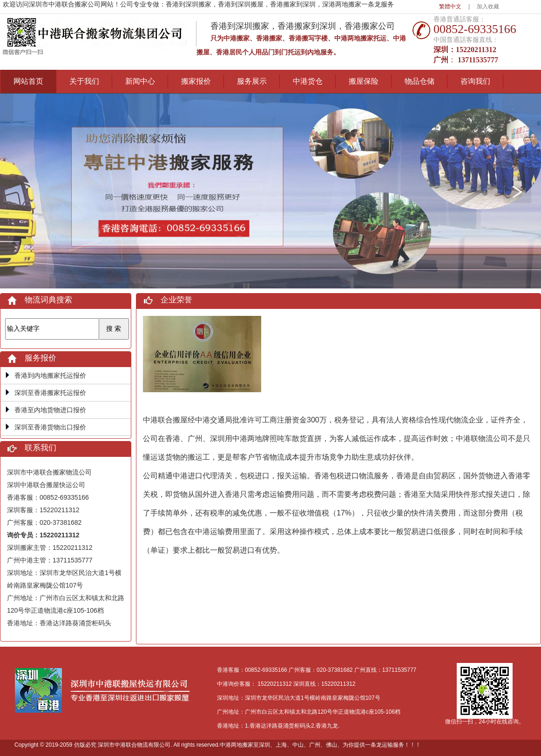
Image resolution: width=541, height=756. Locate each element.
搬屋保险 (364, 81)
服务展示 (252, 81)
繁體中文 (450, 7)
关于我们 (84, 81)
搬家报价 (196, 81)
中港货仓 (308, 81)
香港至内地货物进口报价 (50, 410)
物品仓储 (419, 81)
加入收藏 (488, 7)
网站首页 (28, 81)
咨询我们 (475, 81)
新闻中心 (140, 81)
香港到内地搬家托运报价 (50, 375)
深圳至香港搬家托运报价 (50, 393)
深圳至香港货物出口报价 (50, 427)
